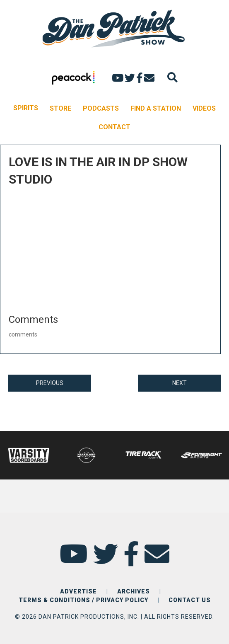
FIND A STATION (156, 108)
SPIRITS (26, 108)
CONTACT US (190, 600)
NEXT (180, 383)
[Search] (172, 77)
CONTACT (114, 127)
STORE (60, 108)
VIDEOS (204, 108)
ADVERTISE (78, 591)
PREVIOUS (50, 383)
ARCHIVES (134, 591)
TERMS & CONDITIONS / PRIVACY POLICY (83, 600)
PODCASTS (101, 108)
